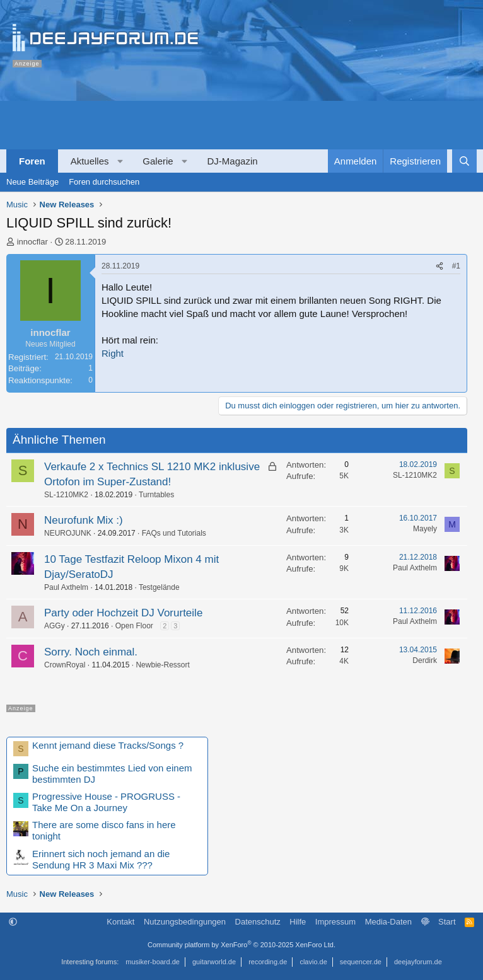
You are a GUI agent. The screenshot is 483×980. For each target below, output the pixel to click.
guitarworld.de (214, 962)
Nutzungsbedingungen (185, 922)
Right (113, 353)
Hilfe (298, 922)
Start (447, 922)
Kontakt (120, 922)
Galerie (158, 161)
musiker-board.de (153, 962)
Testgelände (159, 587)
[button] (120, 161)
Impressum (335, 922)
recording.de (268, 962)
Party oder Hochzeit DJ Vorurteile (123, 613)
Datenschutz (258, 922)
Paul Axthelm (66, 587)
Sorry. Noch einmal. (91, 652)
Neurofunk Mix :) (84, 520)
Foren (32, 161)
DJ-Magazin (233, 161)
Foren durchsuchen (104, 182)
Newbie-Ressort (162, 665)
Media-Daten (388, 922)
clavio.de (313, 962)
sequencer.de (361, 962)
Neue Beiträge (32, 182)
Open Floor (134, 626)
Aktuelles (90, 161)
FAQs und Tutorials (174, 533)
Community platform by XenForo (241, 945)
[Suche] (464, 161)
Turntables (156, 495)
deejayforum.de (418, 962)
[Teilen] (439, 266)
